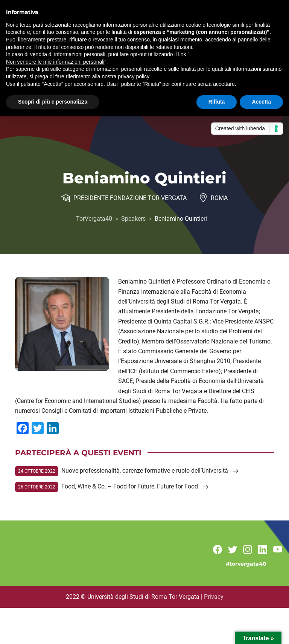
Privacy (214, 597)
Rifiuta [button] (217, 102)
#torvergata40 (246, 564)
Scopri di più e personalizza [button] (53, 102)
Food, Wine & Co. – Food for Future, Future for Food (135, 486)
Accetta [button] (261, 102)
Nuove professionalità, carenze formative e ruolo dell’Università (150, 471)
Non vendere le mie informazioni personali (55, 62)
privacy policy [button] (133, 76)
